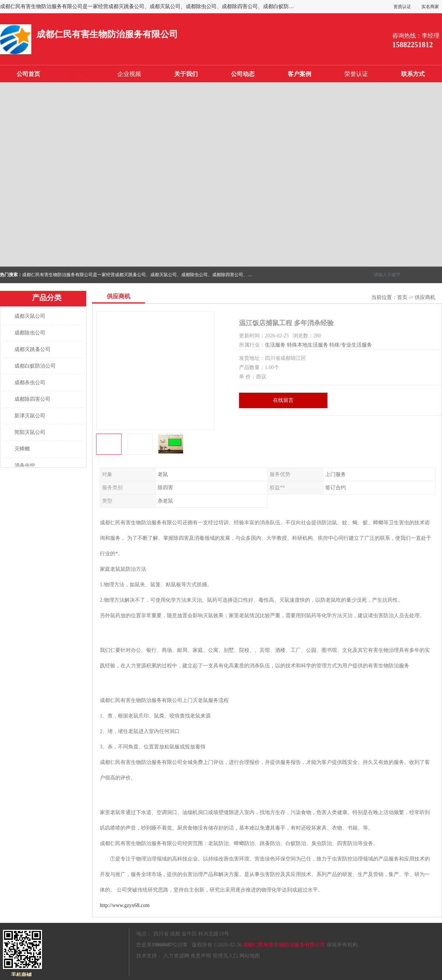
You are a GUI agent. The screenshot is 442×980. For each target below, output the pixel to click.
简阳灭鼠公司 (30, 432)
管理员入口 (225, 956)
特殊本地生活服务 (308, 345)
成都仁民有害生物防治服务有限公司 (284, 945)
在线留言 (283, 400)
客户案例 (299, 74)
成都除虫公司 (30, 333)
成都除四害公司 (32, 399)
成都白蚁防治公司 (35, 366)
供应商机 (79, 74)
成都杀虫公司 (30, 383)
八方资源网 (176, 956)
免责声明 (201, 956)
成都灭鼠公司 (30, 316)
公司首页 (28, 74)
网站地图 (250, 956)
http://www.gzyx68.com (125, 905)
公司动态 (243, 74)
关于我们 (186, 74)
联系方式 (413, 74)
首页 (402, 297)
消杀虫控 (25, 465)
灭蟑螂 (22, 449)
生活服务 (275, 345)
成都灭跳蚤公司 (32, 349)
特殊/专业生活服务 (351, 345)
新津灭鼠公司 (30, 416)
